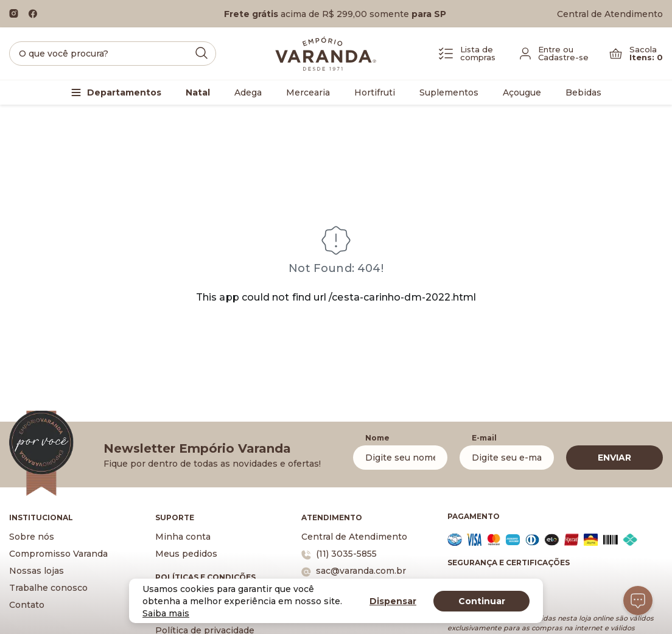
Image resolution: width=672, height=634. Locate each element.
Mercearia (308, 92)
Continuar (482, 601)
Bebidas (583, 92)
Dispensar (393, 601)
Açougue (522, 92)
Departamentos (124, 92)
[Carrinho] (636, 54)
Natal (198, 92)
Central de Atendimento (610, 14)
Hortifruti (375, 92)
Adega (248, 92)
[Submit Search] (201, 53)
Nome (377, 438)
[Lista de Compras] (467, 54)
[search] (113, 54)
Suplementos (449, 92)
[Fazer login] (554, 54)
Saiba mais (166, 613)
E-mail (484, 438)
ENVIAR (614, 458)
